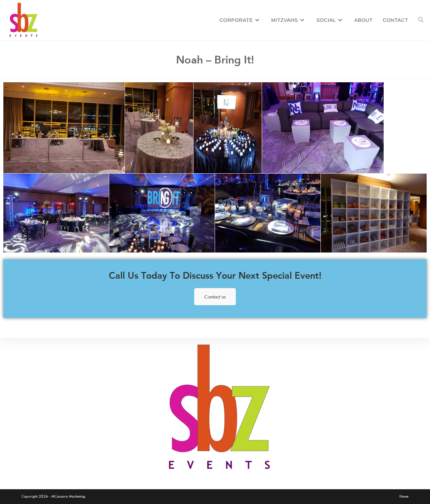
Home (404, 496)
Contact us (215, 297)
